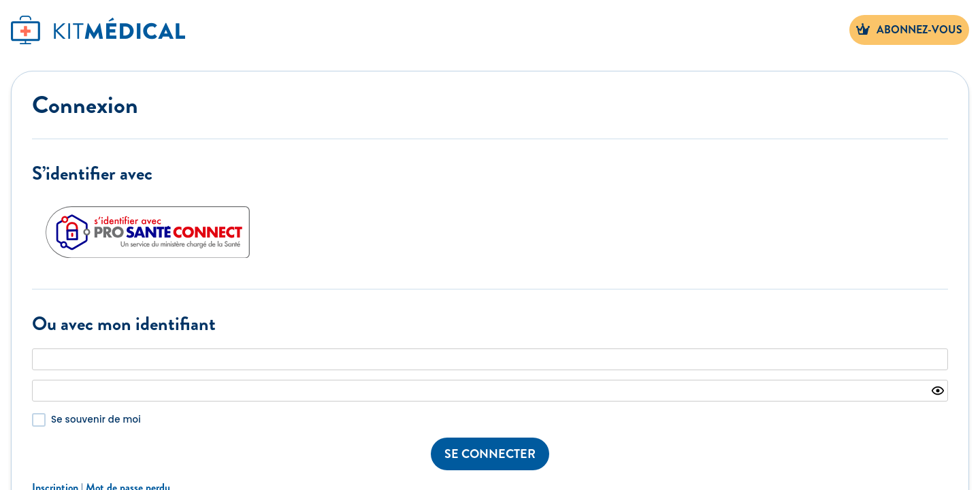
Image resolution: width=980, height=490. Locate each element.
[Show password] (938, 391)
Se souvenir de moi (96, 420)
